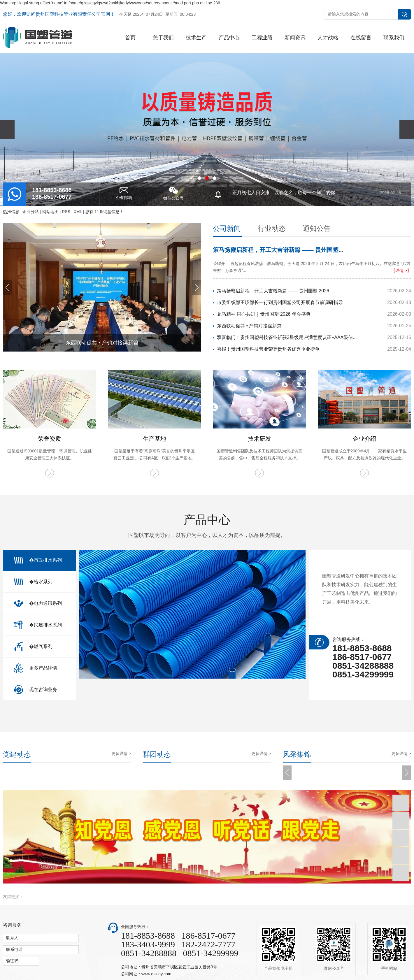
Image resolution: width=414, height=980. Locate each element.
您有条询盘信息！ (104, 212)
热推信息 (11, 212)
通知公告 (317, 228)
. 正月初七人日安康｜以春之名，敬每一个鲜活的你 (315, 194)
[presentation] (7, 129)
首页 (130, 38)
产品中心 (229, 38)
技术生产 (196, 38)
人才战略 (328, 38)
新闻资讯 (295, 38)
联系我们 (394, 38)
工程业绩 (262, 38)
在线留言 (361, 38)
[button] (199, 178)
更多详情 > (121, 754)
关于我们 (163, 38)
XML (78, 212)
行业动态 (272, 228)
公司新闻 (227, 228)
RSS (66, 212)
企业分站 (31, 212)
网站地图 (50, 212)
